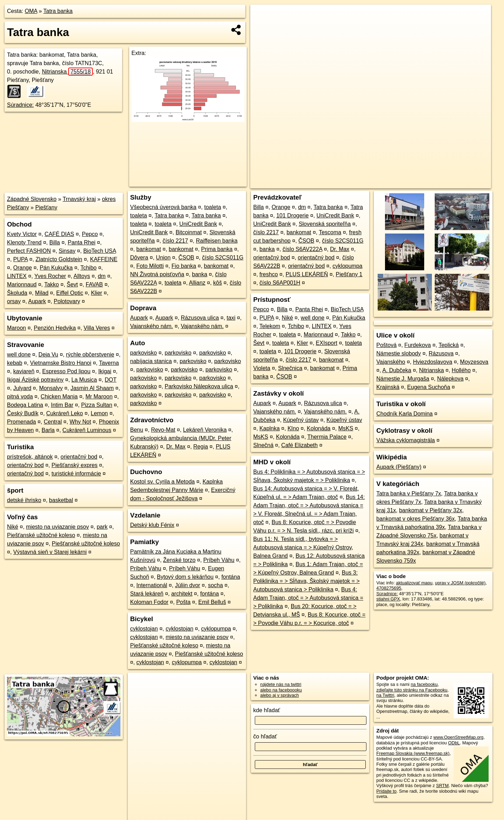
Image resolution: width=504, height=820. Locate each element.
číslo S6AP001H (280, 283)
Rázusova (441, 353)
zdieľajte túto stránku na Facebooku (412, 690)
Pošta (183, 602)
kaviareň (24, 371)
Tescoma (330, 232)
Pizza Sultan (97, 405)
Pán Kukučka (56, 268)
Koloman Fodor (149, 602)
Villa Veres (97, 328)
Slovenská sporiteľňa (325, 224)
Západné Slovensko (32, 199)
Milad (42, 293)
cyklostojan (144, 629)
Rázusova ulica (200, 318)
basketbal (61, 500)
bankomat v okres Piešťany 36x (415, 519)
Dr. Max (176, 447)
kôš (218, 283)
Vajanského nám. (152, 326)
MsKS (346, 428)
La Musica (84, 380)
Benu (137, 430)
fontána (230, 577)
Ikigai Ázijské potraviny (35, 380)
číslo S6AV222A (302, 249)
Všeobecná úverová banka (163, 207)
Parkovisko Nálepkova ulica (199, 386)
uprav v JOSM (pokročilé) (460, 583)
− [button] (262, 27)
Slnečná (264, 445)
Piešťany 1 (349, 274)
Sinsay (67, 251)
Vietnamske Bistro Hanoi (61, 363)
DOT (110, 380)
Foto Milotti (150, 266)
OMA (31, 11)
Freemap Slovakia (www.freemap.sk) (413, 753)
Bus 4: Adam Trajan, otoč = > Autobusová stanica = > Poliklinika (308, 598)
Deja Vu (48, 355)
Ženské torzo (179, 560)
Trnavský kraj (79, 199)
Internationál (152, 585)
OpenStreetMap (370, 183)
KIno (293, 428)
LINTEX (17, 276)
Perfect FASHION (29, 251)
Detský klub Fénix (152, 525)
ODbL (454, 743)
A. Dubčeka (397, 370)
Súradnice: (20, 105)
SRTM (442, 786)
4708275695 (389, 588)
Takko (51, 284)
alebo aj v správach (280, 695)
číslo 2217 (176, 241)
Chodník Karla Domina (404, 414)
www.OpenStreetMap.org (458, 737)
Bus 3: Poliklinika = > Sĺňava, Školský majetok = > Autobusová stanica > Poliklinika (307, 581)
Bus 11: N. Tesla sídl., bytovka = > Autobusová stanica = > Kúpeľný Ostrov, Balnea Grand (303, 547)
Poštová (386, 345)
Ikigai (105, 371)
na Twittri (385, 695)
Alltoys (82, 276)
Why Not (80, 422)
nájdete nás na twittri (281, 684)
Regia (201, 447)
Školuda (17, 293)
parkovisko (143, 353)
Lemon (99, 413)
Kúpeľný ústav (301, 420)
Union (163, 258)
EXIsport (326, 343)
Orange (23, 268)
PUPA (21, 259)
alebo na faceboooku (281, 690)
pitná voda (20, 397)
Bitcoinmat (189, 232)
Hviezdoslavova (433, 362)
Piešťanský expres (74, 465)
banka (200, 274)
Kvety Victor (22, 234)
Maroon (16, 328)
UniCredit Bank (198, 224)
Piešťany (46, 207)
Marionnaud (22, 284)
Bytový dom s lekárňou (185, 577)
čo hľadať (265, 736)
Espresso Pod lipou (66, 371)
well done (19, 355)
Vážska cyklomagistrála (405, 440)
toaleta (212, 207)
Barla (48, 430)
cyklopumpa (216, 629)
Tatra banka (58, 11)
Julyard (22, 388)
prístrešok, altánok (30, 457)
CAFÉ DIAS (59, 234)
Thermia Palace (327, 437)
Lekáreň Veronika (205, 430)
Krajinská (388, 387)
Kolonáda (319, 428)
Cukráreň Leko (65, 413)
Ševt (72, 284)
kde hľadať (267, 710)
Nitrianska (67, 72)
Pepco (90, 234)
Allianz (197, 283)
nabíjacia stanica (151, 361)
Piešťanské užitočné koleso (41, 535)
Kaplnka (269, 428)
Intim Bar (62, 405)
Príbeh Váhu (219, 560)
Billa (55, 242)
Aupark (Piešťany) (399, 467)
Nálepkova (450, 379)
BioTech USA (100, 251)
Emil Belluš (212, 602)
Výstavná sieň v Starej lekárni (50, 552)
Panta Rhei (81, 242)
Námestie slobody (398, 353)
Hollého (461, 370)
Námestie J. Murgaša (403, 379)
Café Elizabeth (300, 445)
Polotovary (67, 301)
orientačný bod (79, 457)
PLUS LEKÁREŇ (307, 274)
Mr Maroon (99, 397)
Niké (13, 527)
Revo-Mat (163, 430)
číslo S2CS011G (223, 258)
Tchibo (89, 268)
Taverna (109, 363)
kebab (15, 363)
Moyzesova (474, 362)
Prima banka (217, 249)
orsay (14, 301)
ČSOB (186, 258)
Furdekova (418, 345)
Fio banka (184, 266)
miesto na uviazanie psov (57, 527)
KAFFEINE (104, 259)
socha (215, 585)
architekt (182, 594)
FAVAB (94, 284)
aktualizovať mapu (414, 583)
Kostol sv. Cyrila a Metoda (163, 482)
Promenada (22, 422)
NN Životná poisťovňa (157, 274)
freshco (268, 274)
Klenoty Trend (24, 242)
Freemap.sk (406, 183)
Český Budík (23, 413)
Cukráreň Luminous (87, 430)
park (102, 527)
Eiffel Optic (70, 293)
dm (101, 276)
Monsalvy (51, 388)
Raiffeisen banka (217, 241)
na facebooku (424, 684)
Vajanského (391, 362)
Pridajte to (386, 791)
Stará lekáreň (147, 594)
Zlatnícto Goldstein (59, 259)
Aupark (37, 301)
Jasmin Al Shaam (92, 388)
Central (53, 422)
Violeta (262, 368)
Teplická (449, 345)
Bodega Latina (25, 405)
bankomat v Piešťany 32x (430, 510)
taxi (231, 318)
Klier (97, 293)
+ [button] (262, 16)
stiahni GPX (388, 599)
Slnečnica (290, 368)
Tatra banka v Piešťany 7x (409, 494)
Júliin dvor (188, 585)
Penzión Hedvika (55, 328)
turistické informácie (76, 474)
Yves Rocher (50, 276)
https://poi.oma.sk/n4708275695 (460, 183)
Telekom (270, 326)
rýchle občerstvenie (90, 355)
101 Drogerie (292, 216)
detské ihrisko (24, 500)
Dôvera (139, 258)
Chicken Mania (59, 397)
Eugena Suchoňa (429, 387)
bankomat (149, 249)
